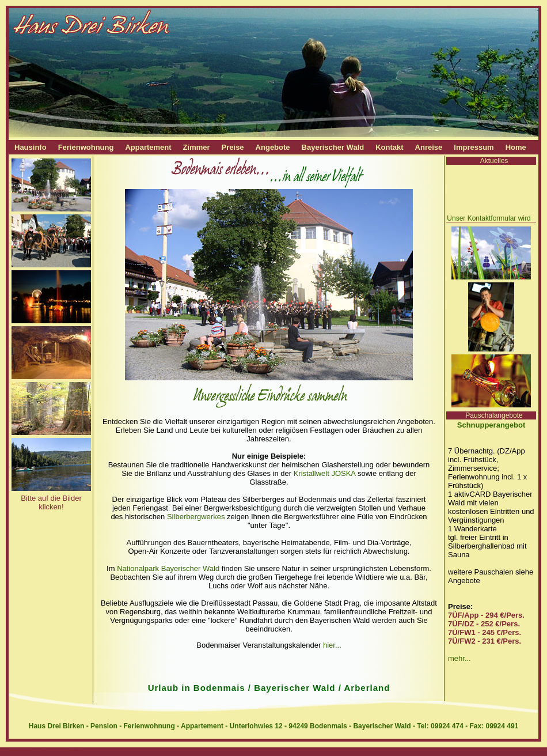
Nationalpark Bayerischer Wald (168, 568)
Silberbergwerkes (196, 517)
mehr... (459, 658)
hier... (332, 645)
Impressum (474, 147)
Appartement (148, 147)
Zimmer (197, 147)
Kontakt (389, 147)
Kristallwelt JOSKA (325, 473)
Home (516, 147)
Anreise (429, 147)
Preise (233, 147)
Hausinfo (31, 147)
